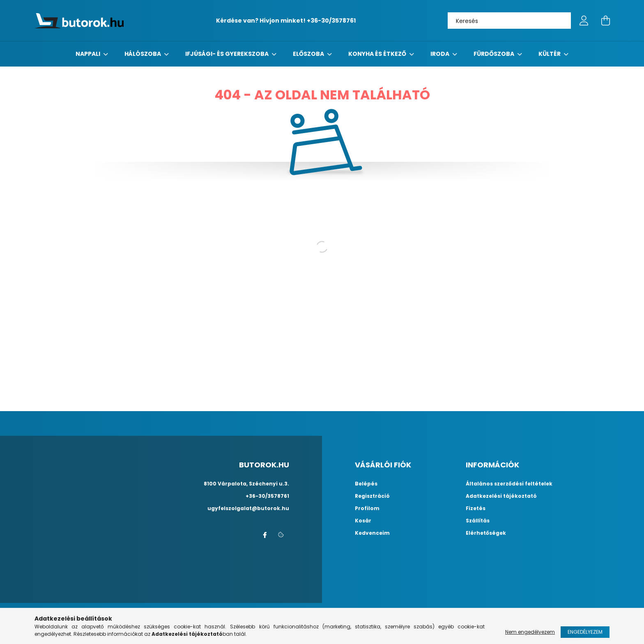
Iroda (440, 54)
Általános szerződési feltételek (509, 484)
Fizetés (476, 508)
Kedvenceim (372, 533)
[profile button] (584, 21)
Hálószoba (143, 54)
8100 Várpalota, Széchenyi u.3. (246, 484)
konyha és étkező (378, 54)
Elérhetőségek (486, 533)
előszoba (309, 54)
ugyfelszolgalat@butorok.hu (248, 508)
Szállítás (478, 521)
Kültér (550, 54)
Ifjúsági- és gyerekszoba (228, 54)
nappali (89, 54)
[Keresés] (509, 21)
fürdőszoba (494, 54)
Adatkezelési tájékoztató (501, 496)
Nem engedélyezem (530, 632)
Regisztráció (372, 496)
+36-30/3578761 (331, 21)
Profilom (367, 508)
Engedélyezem (585, 632)
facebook (264, 535)
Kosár (363, 521)
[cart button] (605, 21)
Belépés (366, 484)
